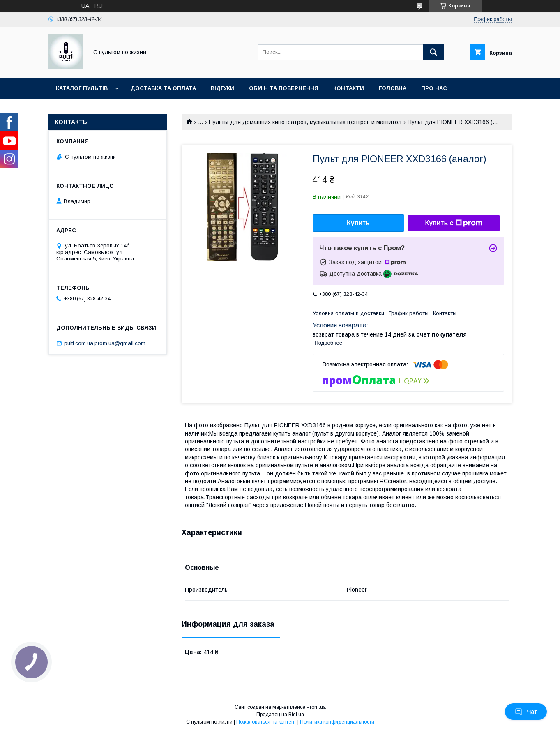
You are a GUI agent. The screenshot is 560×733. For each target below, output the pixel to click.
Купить (358, 223)
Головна (393, 88)
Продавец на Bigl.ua (280, 715)
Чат (526, 712)
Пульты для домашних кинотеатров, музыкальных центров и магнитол (305, 122)
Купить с (453, 223)
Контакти (349, 88)
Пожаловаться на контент (266, 722)
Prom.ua (316, 707)
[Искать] (433, 52)
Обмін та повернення (284, 88)
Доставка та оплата (163, 88)
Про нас (434, 88)
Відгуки (222, 88)
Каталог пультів (82, 88)
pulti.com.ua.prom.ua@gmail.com (105, 343)
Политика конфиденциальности (337, 722)
